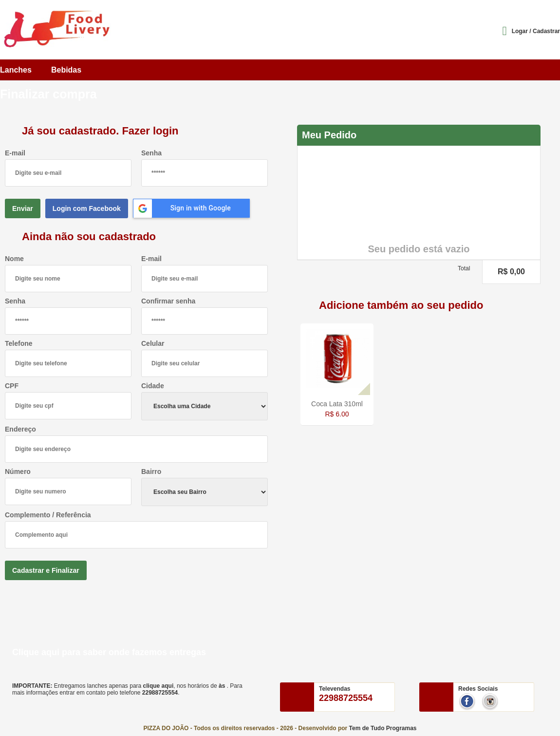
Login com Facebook (87, 208)
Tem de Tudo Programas (383, 728)
